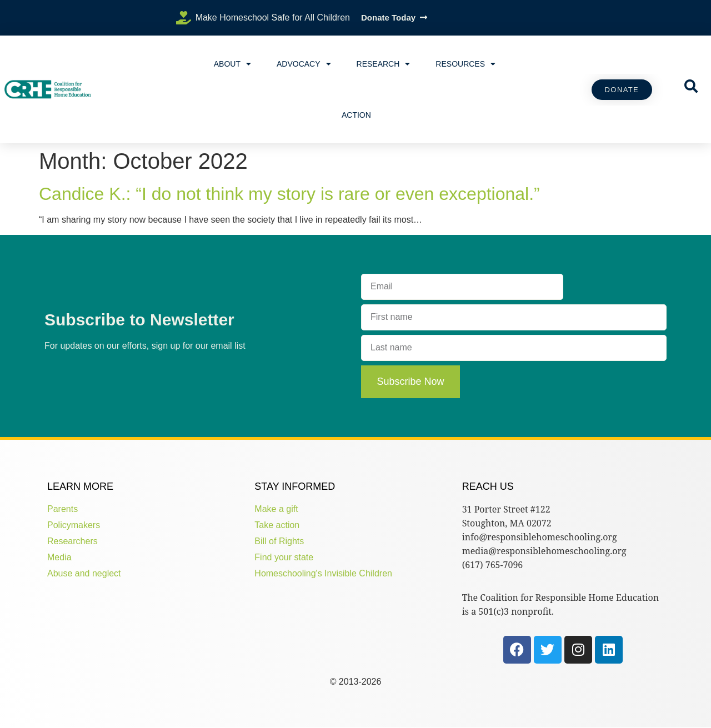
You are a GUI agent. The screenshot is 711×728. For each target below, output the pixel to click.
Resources (465, 64)
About (232, 64)
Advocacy (304, 64)
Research (384, 64)
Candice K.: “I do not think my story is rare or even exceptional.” (289, 194)
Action (356, 115)
